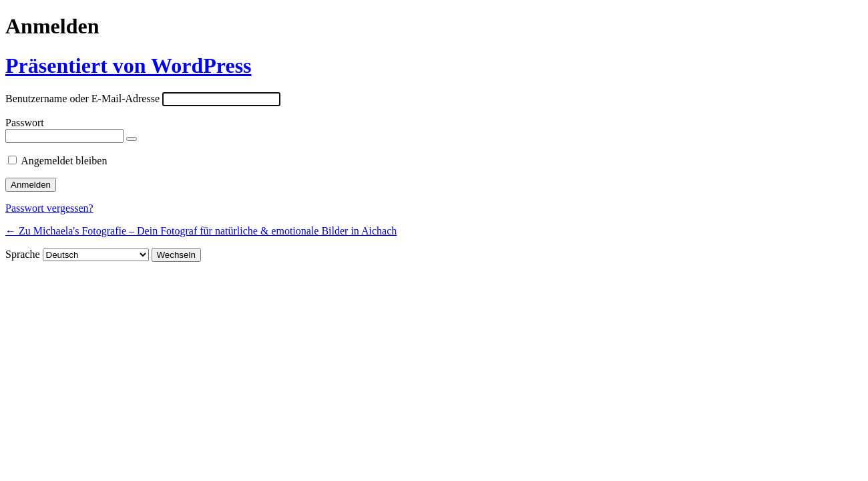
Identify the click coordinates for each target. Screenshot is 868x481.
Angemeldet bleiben (64, 161)
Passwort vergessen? (49, 208)
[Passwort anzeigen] (132, 139)
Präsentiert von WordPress (129, 65)
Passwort (25, 123)
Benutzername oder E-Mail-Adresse (82, 99)
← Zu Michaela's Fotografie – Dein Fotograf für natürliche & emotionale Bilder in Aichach (201, 231)
